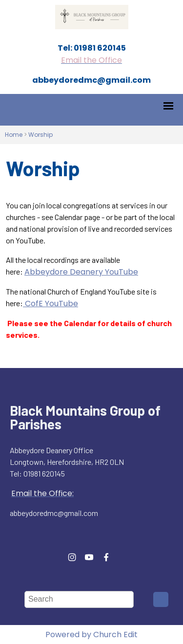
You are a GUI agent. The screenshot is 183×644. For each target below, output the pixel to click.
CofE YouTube (51, 304)
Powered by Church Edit (91, 635)
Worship (41, 135)
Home (14, 135)
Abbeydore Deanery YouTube (81, 272)
